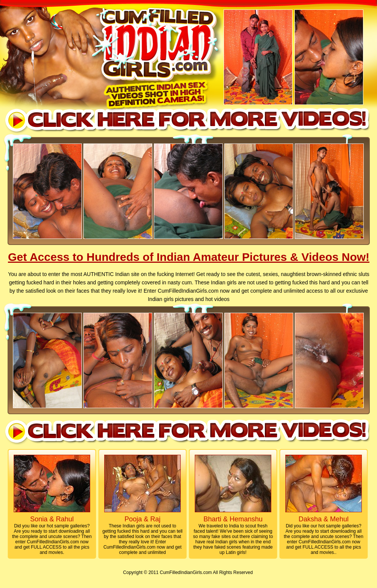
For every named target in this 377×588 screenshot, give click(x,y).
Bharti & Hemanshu (233, 519)
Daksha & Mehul (324, 519)
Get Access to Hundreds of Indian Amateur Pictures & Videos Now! (189, 257)
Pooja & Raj (142, 519)
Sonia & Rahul (52, 519)
